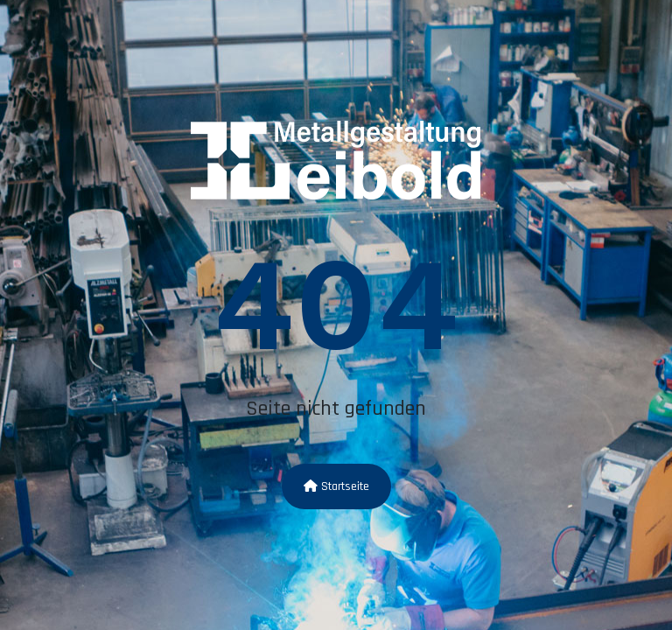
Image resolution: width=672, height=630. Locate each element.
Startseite (336, 486)
